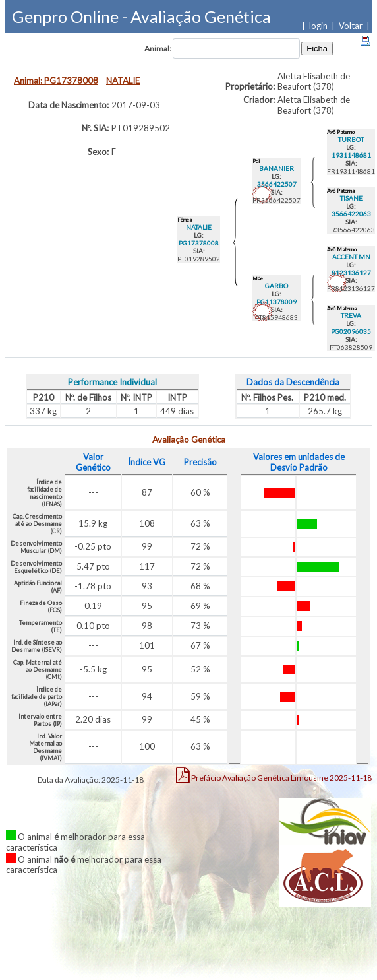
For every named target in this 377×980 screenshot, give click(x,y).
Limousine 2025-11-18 (274, 775)
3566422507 (277, 184)
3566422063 (351, 214)
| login (317, 26)
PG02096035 (351, 331)
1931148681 (351, 155)
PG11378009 (276, 302)
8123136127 (351, 273)
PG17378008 (199, 243)
